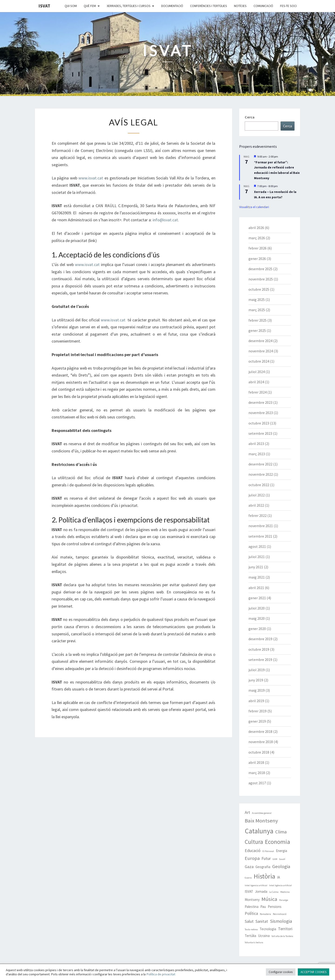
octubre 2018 (259, 752)
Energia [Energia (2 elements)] (281, 851)
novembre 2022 (261, 474)
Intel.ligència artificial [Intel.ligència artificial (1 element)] (280, 885)
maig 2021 (257, 577)
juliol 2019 (257, 670)
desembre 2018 (260, 731)
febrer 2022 (258, 515)
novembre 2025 (261, 279)
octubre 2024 (259, 361)
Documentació (172, 6)
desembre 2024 (260, 341)
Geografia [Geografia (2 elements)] (263, 867)
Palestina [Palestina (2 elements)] (252, 907)
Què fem (90, 6)
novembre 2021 (261, 526)
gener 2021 (257, 598)
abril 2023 (256, 444)
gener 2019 (257, 721)
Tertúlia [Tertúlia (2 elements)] (250, 936)
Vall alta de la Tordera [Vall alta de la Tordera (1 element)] (282, 936)
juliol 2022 (257, 495)
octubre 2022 (259, 485)
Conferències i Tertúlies (209, 6)
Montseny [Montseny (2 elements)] (252, 900)
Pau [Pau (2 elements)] (263, 907)
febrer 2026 (258, 248)
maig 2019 (257, 690)
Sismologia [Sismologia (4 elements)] (281, 921)
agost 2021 (257, 546)
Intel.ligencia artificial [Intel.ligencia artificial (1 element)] (256, 885)
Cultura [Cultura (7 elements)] (254, 842)
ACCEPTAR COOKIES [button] (313, 972)
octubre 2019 (259, 649)
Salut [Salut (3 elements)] (249, 921)
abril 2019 (256, 701)
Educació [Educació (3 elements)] (253, 850)
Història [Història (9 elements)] (264, 876)
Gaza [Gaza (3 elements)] (249, 867)
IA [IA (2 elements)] (278, 877)
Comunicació (263, 6)
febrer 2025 (258, 320)
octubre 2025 (259, 289)
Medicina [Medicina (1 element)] (285, 892)
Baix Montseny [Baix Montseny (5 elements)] (261, 821)
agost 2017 (257, 783)
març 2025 (257, 310)
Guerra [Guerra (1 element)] (248, 878)
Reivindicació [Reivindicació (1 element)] (280, 914)
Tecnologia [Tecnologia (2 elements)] (268, 929)
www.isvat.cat (91, 178)
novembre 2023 (261, 413)
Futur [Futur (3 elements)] (266, 858)
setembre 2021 (260, 536)
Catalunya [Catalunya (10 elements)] (259, 831)
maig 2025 (257, 300)
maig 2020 (257, 618)
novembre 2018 (261, 742)
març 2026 (257, 238)
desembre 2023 (260, 402)
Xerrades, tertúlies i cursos (129, 6)
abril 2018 (256, 762)
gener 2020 (257, 629)
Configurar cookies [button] (281, 972)
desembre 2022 (260, 464)
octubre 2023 (259, 423)
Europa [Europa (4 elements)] (252, 858)
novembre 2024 (261, 351)
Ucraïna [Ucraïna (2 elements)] (264, 936)
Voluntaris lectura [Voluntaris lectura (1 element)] (254, 942)
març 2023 (257, 454)
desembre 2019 (260, 639)
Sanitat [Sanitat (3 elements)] (262, 921)
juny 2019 (256, 680)
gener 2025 (257, 330)
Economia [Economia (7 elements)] (278, 842)
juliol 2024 (257, 372)
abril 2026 (256, 228)
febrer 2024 (258, 392)
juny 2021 (256, 567)
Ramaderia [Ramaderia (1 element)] (265, 914)
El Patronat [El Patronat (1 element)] (268, 851)
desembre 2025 (260, 269)
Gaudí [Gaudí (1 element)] (282, 859)
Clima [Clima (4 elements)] (281, 832)
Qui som (71, 6)
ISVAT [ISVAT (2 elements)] (249, 891)
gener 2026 (257, 259)
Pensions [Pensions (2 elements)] (275, 907)
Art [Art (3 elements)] (247, 812)
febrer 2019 (258, 711)
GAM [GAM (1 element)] (275, 859)
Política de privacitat (161, 974)
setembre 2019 (260, 660)
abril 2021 (256, 588)
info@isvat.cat (165, 220)
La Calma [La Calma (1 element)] (274, 892)
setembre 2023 (260, 433)
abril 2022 (256, 505)
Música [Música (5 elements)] (269, 899)
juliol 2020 (257, 608)
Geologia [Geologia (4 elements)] (281, 866)
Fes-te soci (288, 6)
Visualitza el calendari (254, 207)
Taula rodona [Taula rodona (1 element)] (251, 929)
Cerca (250, 117)
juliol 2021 (257, 557)
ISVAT (44, 6)
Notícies (240, 6)
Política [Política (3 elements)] (251, 913)
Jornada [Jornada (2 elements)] (261, 891)
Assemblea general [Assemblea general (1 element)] (262, 813)
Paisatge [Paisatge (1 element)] (284, 900)
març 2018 (257, 773)
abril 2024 (256, 382)
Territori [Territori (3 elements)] (285, 929)
